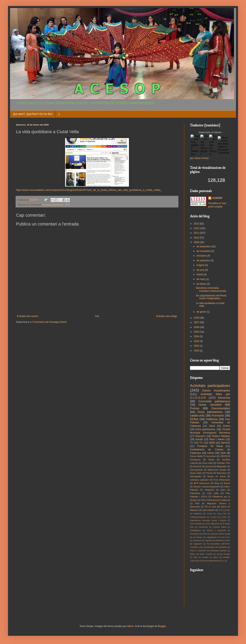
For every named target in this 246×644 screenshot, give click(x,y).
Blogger (162, 626)
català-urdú (197, 416)
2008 (197, 318)
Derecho (225, 443)
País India (213, 493)
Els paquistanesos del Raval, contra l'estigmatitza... (211, 297)
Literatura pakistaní (199, 480)
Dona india (207, 463)
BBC (228, 510)
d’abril (200, 275)
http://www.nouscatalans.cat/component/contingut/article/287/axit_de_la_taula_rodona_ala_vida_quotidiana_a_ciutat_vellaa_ (89, 190)
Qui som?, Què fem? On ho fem (33, 114)
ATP (221, 510)
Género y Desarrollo (216, 530)
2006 (197, 327)
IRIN (205, 534)
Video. (216, 557)
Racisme (197, 466)
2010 (197, 238)
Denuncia (224, 398)
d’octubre (202, 256)
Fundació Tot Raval (210, 446)
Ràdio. (193, 554)
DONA (194, 419)
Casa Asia (222, 514)
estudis (199, 439)
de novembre (204, 251)
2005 (197, 332)
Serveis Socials (223, 554)
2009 (197, 242)
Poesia (209, 473)
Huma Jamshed (210, 405)
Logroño (208, 540)
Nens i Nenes (217, 439)
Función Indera (220, 527)
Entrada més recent (27, 316)
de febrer (202, 284)
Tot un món (210, 507)
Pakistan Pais (223, 463)
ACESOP (217, 198)
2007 (197, 322)
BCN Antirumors (202, 483)
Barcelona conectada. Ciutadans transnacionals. (211, 289)
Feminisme (203, 527)
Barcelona (222, 473)
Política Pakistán (221, 436)
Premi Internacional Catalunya (215, 500)
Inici (97, 316)
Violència (212, 419)
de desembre (204, 247)
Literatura (197, 540)
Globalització (195, 530)
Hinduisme (194, 534)
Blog (217, 483)
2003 (197, 341)
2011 (197, 233)
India (212, 534)
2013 (197, 224)
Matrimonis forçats (217, 470)
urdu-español (208, 510)
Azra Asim (211, 456)
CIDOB (223, 456)
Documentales (221, 408)
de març (201, 279)
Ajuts (223, 453)
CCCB (209, 514)
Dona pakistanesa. (205, 429)
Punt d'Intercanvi (222, 480)
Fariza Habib (196, 456)
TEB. (195, 557)
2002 (197, 346)
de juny (201, 270)
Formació (218, 416)
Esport (227, 483)
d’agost (201, 265)
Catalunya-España (198, 517)
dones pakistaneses (211, 561)
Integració (209, 490)
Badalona (198, 514)
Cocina (214, 517)
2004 (197, 336)
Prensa (195, 408)
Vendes (205, 557)
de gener (202, 312)
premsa (209, 466)
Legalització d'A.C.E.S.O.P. (218, 537)
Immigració (195, 460)
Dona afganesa (212, 524)
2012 (197, 228)
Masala (218, 540)
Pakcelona (195, 493)
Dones (226, 426)
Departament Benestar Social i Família (208, 520)
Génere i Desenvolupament (207, 487)
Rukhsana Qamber (218, 551)
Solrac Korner (201, 158)
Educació (200, 436)
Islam (223, 490)
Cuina (224, 517)
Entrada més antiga (167, 316)
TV (191, 443)
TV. (201, 443)
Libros (211, 453)
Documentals (196, 470)
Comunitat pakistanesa (214, 401)
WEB (67, 205)
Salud (212, 426)
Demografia (196, 476)
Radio (211, 460)
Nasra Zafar (196, 473)
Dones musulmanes (216, 390)
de (198, 561)
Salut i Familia (206, 554)
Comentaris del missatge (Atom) (49, 322)
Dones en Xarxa (217, 476)
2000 (197, 351)
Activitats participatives (53, 205)
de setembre (204, 261)
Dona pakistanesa (210, 412)
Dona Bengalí (196, 524)
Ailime (130, 626)
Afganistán (222, 466)
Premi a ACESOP (198, 551)
